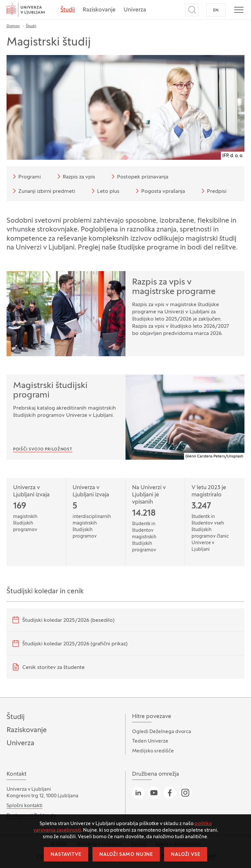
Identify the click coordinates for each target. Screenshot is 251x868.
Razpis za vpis (75, 176)
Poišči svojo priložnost (43, 450)
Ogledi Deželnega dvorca (162, 732)
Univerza (135, 10)
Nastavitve (66, 855)
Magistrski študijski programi (50, 391)
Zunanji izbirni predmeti (43, 191)
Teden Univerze (150, 741)
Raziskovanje (99, 10)
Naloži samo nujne (126, 855)
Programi (26, 176)
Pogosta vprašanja (159, 191)
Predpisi (213, 191)
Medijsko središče (153, 751)
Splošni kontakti (25, 806)
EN (216, 10)
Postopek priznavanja (139, 176)
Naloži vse (185, 855)
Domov (13, 26)
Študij (68, 10)
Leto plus (104, 191)
